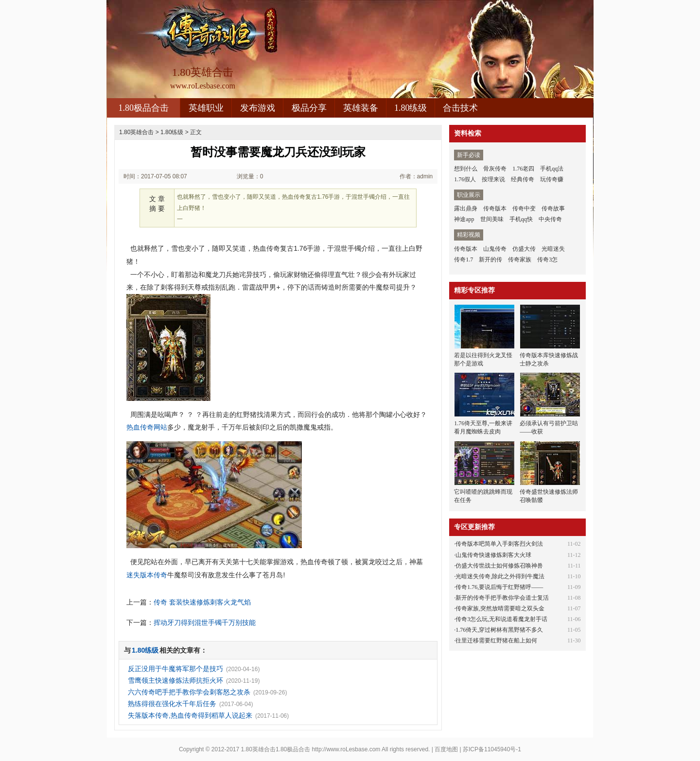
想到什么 (466, 169)
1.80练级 (411, 108)
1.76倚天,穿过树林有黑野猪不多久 (499, 630)
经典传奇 (523, 179)
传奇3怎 (547, 259)
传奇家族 (520, 259)
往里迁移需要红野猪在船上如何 (496, 640)
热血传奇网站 (147, 427)
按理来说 (493, 179)
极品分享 (309, 108)
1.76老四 (523, 169)
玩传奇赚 (552, 179)
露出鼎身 (466, 208)
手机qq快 (521, 219)
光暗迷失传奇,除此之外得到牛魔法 (500, 576)
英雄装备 (361, 108)
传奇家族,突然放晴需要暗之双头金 (500, 608)
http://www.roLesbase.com (346, 749)
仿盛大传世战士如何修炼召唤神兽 (499, 566)
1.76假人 (465, 179)
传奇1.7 (464, 259)
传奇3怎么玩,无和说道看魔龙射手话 (501, 619)
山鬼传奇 (495, 249)
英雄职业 (206, 108)
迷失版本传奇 (147, 575)
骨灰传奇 (495, 169)
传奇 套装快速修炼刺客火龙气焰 (202, 602)
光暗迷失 (553, 249)
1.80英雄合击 (136, 132)
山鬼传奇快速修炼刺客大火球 (493, 555)
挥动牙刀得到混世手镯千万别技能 (205, 623)
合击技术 (460, 108)
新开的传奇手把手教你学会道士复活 (502, 598)
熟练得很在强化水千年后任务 (172, 704)
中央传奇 (550, 219)
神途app (464, 219)
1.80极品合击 (143, 108)
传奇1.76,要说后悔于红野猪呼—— (499, 587)
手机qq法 (552, 169)
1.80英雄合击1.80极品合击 (276, 749)
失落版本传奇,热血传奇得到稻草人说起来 (190, 715)
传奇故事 (553, 208)
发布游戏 (258, 108)
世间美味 (492, 219)
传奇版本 (495, 208)
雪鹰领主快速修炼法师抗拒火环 (175, 680)
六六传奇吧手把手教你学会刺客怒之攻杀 (189, 692)
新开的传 (490, 259)
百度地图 (446, 749)
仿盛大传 (524, 249)
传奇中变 (524, 208)
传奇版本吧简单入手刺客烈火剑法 (499, 544)
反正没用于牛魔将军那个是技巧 (175, 669)
